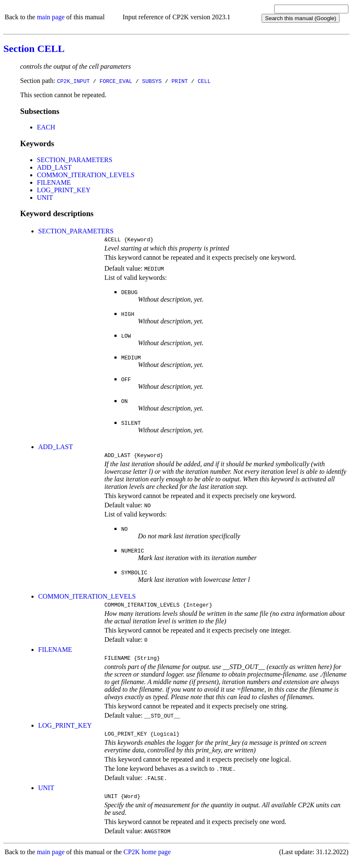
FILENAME (54, 182)
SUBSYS (152, 81)
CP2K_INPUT (73, 81)
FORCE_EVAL (116, 81)
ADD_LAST (54, 167)
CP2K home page (147, 859)
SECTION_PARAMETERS (75, 160)
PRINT (180, 81)
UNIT (45, 198)
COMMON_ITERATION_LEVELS (86, 175)
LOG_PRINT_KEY (64, 190)
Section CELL (34, 49)
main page (51, 17)
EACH (46, 127)
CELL (204, 81)
